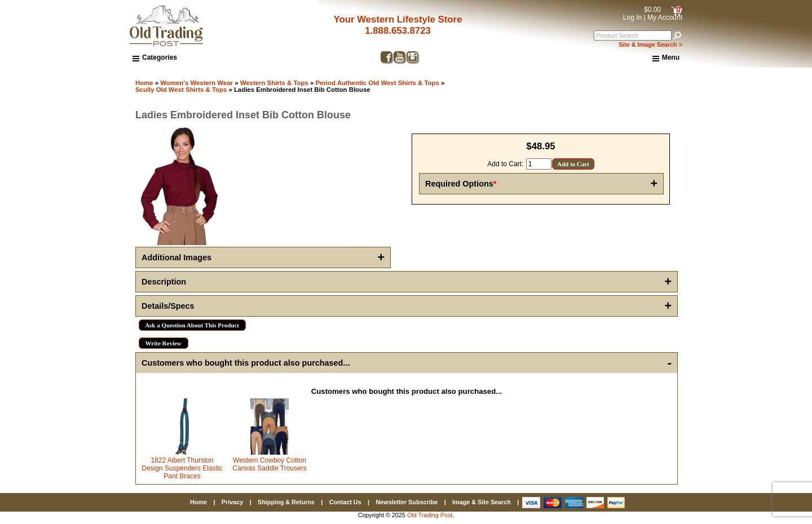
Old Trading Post (430, 515)
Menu (666, 58)
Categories (155, 57)
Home (144, 83)
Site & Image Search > (650, 45)
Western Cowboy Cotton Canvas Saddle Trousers (269, 464)
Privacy (232, 502)
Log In (632, 17)
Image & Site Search (482, 502)
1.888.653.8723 (398, 31)
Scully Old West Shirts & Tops (181, 90)
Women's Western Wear (197, 83)
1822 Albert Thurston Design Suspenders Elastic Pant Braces (182, 468)
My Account (665, 17)
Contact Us (345, 502)
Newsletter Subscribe (407, 502)
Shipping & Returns (286, 502)
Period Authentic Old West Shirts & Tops (377, 83)
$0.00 (652, 10)
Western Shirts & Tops (274, 83)
